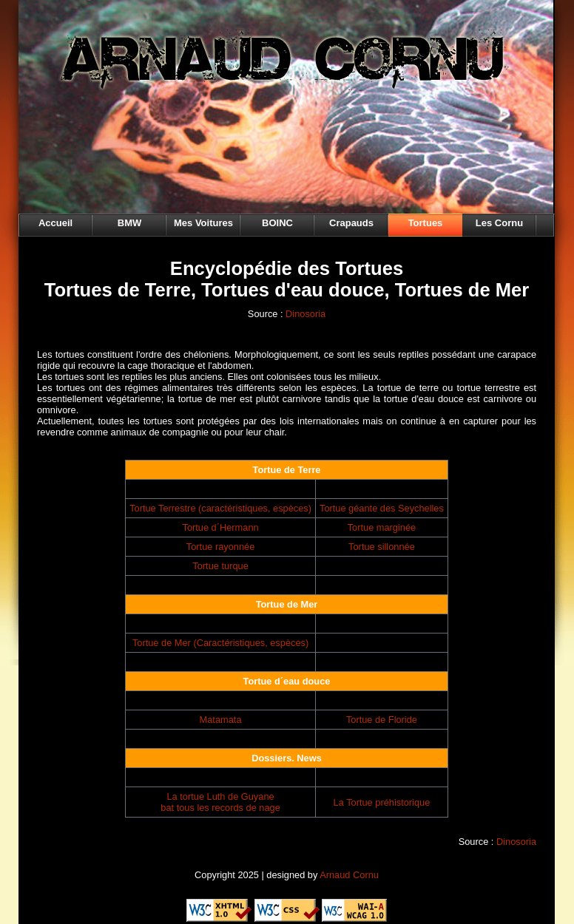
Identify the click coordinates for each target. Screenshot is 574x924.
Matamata (221, 720)
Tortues (426, 223)
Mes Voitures (203, 223)
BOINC (277, 223)
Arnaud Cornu (349, 875)
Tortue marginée (382, 527)
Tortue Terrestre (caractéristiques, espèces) (220, 508)
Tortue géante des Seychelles (382, 508)
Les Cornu (499, 223)
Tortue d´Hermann (220, 527)
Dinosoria (305, 314)
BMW (130, 223)
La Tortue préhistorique (382, 802)
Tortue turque (220, 566)
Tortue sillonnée (382, 547)
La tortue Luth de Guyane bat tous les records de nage (220, 802)
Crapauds (351, 223)
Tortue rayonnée (220, 547)
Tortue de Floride (382, 720)
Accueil (55, 223)
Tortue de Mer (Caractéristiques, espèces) (220, 643)
